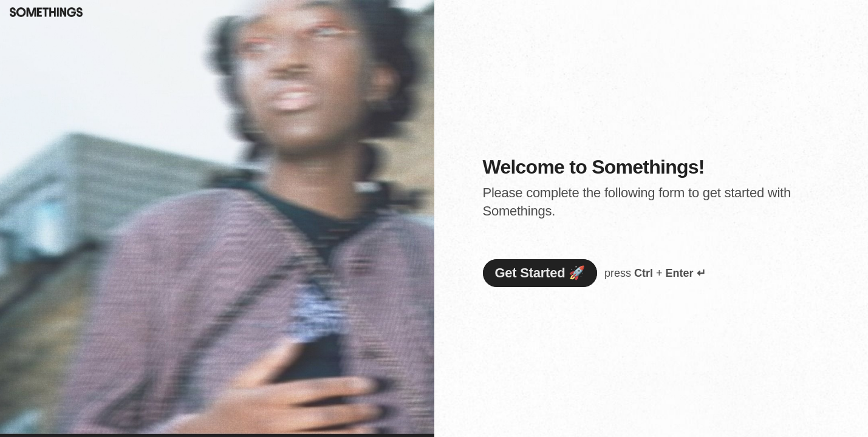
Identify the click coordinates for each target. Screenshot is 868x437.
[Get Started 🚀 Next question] (540, 273)
